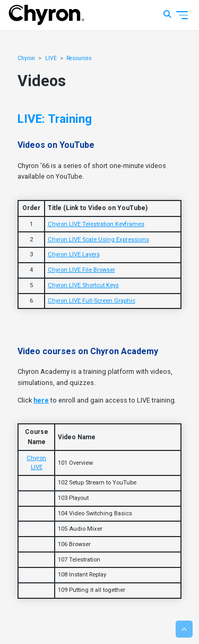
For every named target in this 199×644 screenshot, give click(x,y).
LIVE (51, 58)
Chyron (26, 58)
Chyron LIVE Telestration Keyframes (96, 224)
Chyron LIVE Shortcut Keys (83, 285)
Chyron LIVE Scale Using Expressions (98, 240)
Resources (79, 58)
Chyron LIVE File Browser (81, 270)
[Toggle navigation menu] (182, 15)
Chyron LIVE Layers (74, 254)
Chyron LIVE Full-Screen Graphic (92, 301)
